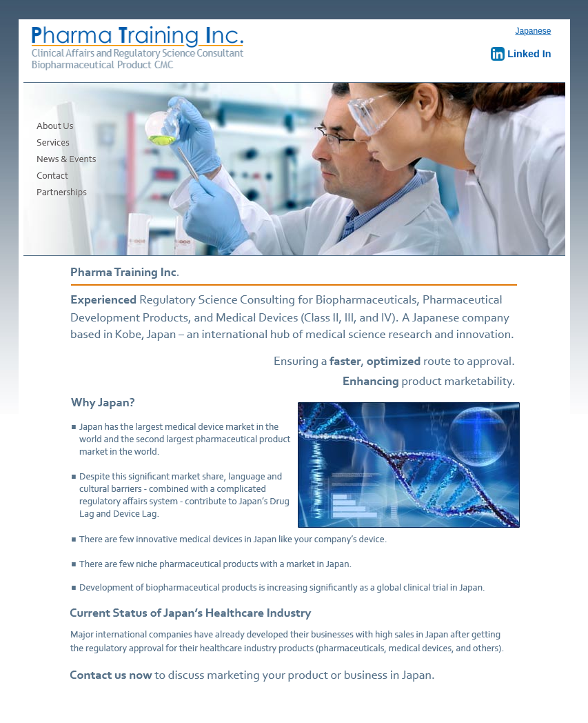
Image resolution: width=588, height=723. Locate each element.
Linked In (521, 54)
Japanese (533, 31)
